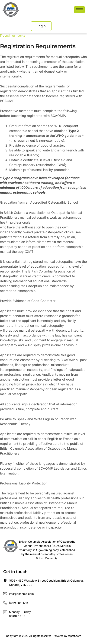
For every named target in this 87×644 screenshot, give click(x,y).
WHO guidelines (68, 136)
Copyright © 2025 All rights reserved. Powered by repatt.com (44, 636)
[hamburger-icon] (79, 10)
